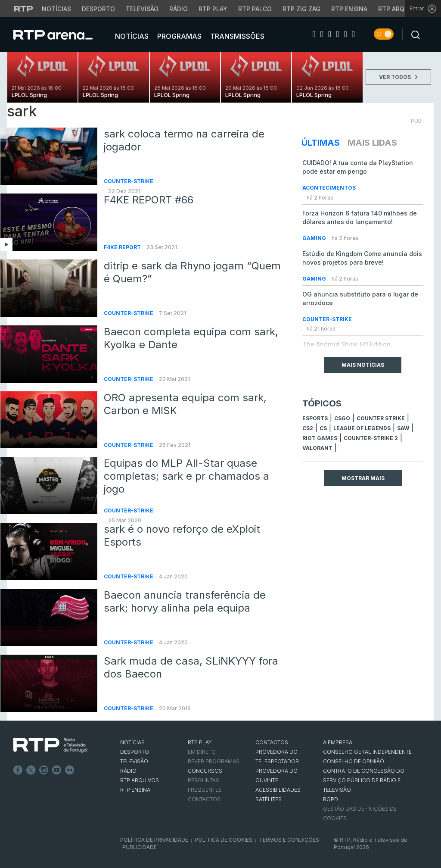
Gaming (315, 238)
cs (323, 428)
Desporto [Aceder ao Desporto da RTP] (98, 9)
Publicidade (140, 847)
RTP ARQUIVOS (140, 780)
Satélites (269, 799)
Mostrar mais (363, 478)
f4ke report (123, 247)
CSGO (342, 418)
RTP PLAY (200, 742)
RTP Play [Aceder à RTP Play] (213, 9)
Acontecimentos (329, 188)
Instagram (44, 770)
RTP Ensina (135, 790)
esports (315, 418)
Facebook (18, 770)
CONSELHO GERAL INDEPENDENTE (367, 752)
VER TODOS (398, 77)
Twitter (31, 770)
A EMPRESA (338, 742)
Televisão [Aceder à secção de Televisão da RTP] (142, 9)
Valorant (317, 448)
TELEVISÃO (134, 761)
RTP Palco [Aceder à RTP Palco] (255, 9)
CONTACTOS (272, 742)
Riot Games (320, 438)
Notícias (131, 36)
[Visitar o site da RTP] (24, 9)
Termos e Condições (289, 840)
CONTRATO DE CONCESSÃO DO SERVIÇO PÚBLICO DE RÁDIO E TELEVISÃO (364, 780)
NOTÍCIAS (132, 742)
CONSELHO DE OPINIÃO (354, 761)
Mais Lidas (372, 143)
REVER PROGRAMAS (214, 761)
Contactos (204, 799)
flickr (70, 770)
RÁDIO (128, 771)
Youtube (57, 770)
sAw (403, 428)
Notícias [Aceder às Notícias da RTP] (56, 9)
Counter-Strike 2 (371, 438)
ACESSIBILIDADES (278, 790)
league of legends (362, 428)
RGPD (331, 799)
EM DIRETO (202, 752)
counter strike (381, 418)
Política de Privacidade (154, 840)
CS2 (308, 428)
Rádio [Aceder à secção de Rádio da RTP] (179, 9)
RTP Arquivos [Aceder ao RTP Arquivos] (401, 9)
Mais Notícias (363, 365)
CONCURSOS (205, 771)
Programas (179, 36)
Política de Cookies (224, 840)
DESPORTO (135, 752)
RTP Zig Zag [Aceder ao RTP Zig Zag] (301, 9)
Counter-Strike (129, 181)
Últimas (321, 143)
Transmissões (236, 36)
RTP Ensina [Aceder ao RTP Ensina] (349, 9)
